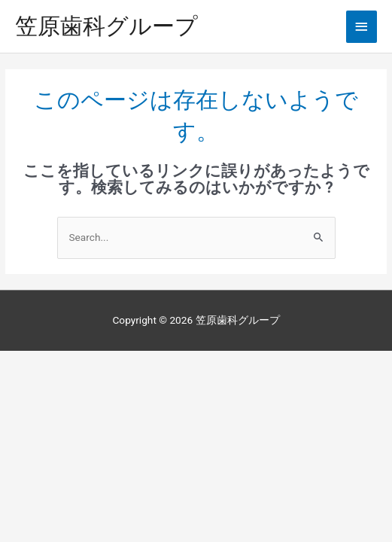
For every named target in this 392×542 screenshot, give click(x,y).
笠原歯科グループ (106, 26)
